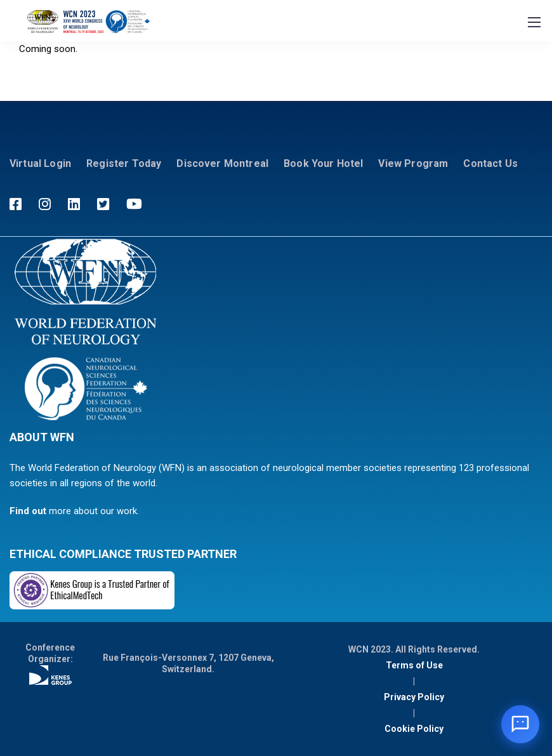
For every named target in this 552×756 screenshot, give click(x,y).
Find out (28, 511)
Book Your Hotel (323, 163)
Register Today (124, 163)
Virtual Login (40, 163)
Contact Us (490, 163)
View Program (413, 163)
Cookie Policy (414, 729)
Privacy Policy (414, 697)
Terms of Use (414, 665)
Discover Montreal (222, 163)
